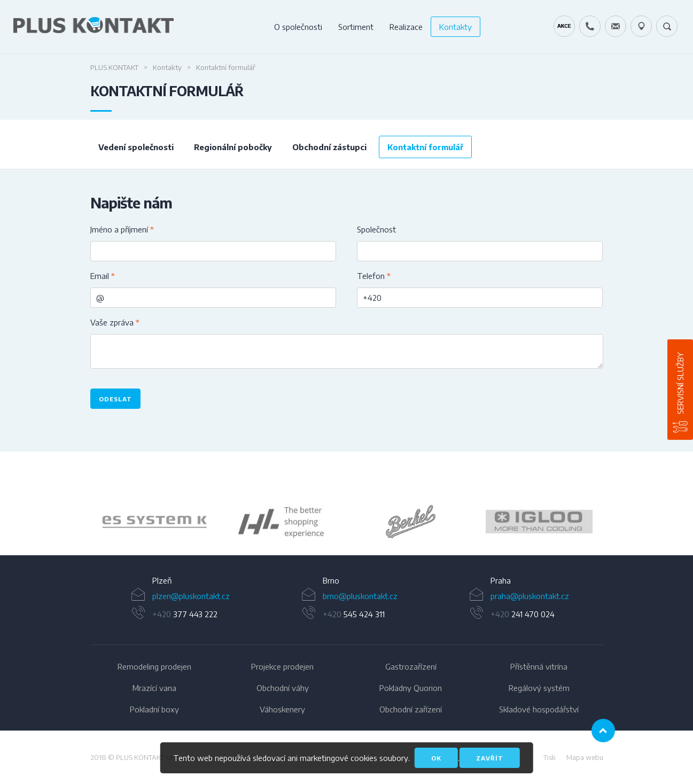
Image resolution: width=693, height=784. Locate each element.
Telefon (374, 276)
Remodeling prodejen (154, 666)
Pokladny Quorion (411, 688)
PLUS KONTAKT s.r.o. (148, 757)
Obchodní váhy (283, 688)
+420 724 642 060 (590, 26)
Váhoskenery (282, 709)
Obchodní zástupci (329, 147)
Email (103, 276)
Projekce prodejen (282, 666)
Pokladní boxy (154, 709)
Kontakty (455, 27)
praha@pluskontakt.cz (530, 596)
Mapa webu (585, 757)
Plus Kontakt (114, 67)
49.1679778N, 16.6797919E (641, 26)
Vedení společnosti (136, 147)
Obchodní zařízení (411, 709)
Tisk (550, 757)
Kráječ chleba (564, 26)
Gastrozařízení (411, 666)
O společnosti (298, 27)
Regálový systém (539, 688)
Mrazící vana (154, 688)
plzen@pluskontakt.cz (191, 596)
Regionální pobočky (233, 147)
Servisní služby (680, 383)
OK (436, 758)
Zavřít (490, 758)
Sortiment (356, 27)
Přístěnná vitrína (539, 666)
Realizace (406, 27)
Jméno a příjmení (122, 229)
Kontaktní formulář (425, 147)
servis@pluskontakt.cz (616, 26)
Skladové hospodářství (539, 709)
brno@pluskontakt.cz (360, 596)
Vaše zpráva (115, 322)
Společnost (376, 229)
